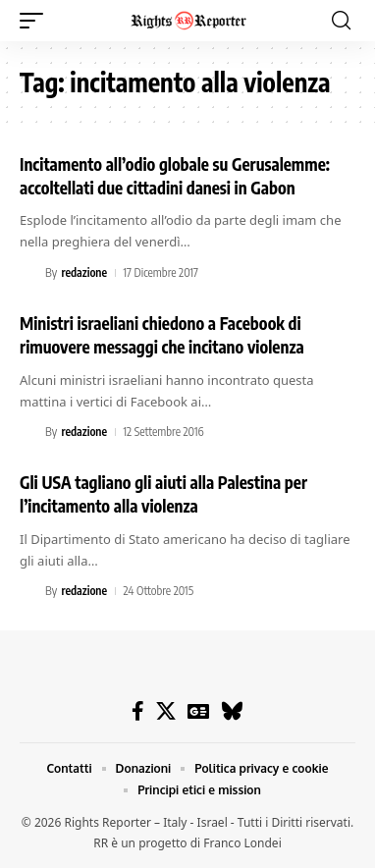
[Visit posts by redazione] (29, 273)
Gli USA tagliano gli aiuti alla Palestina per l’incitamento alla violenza (163, 494)
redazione (84, 272)
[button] (36, 21)
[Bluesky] (232, 711)
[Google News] (198, 711)
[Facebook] (138, 711)
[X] (166, 711)
